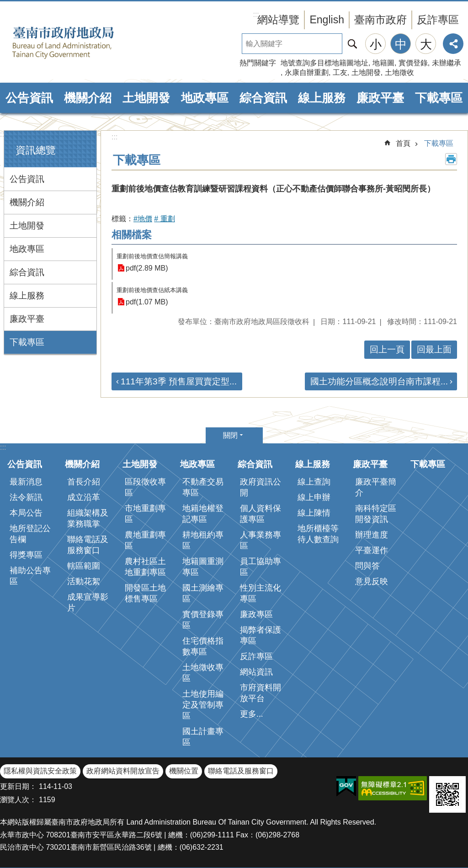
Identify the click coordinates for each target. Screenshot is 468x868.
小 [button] (376, 44)
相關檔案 (132, 235)
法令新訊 (26, 497)
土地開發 (366, 72)
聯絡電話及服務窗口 (88, 545)
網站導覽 (278, 20)
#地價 (143, 219)
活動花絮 (84, 581)
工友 (340, 72)
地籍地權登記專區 (203, 514)
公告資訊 (29, 98)
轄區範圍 (84, 566)
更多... (252, 714)
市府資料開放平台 (261, 693)
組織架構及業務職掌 (88, 518)
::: (3, 134)
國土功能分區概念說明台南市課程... (379, 381)
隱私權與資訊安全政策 (40, 771)
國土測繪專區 (203, 593)
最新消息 (26, 482)
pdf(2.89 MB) (147, 268)
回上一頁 (387, 349)
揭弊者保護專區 (261, 635)
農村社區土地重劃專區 (145, 567)
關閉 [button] (230, 435)
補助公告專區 (30, 576)
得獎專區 (26, 555)
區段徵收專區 (145, 487)
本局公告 (26, 513)
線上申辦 (314, 497)
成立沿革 (84, 497)
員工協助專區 (261, 567)
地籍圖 (383, 63)
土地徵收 (399, 72)
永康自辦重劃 (307, 72)
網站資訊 (256, 672)
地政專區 (205, 98)
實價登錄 (413, 63)
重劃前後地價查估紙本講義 (152, 290)
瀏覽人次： (18, 800)
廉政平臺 (380, 98)
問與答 (367, 566)
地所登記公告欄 (30, 534)
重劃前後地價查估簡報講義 (152, 256)
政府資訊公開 (261, 487)
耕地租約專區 (203, 540)
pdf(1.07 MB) (147, 302)
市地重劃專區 (145, 514)
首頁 (403, 143)
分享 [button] (453, 44)
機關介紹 (88, 98)
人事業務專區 (261, 540)
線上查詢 (314, 482)
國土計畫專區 (203, 737)
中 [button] (401, 44)
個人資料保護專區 (261, 514)
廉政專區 (256, 614)
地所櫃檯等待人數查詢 (318, 534)
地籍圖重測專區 (203, 567)
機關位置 (184, 771)
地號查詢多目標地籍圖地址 (324, 63)
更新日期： (18, 786)
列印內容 (451, 159)
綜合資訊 (263, 98)
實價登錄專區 (203, 620)
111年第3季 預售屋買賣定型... (179, 381)
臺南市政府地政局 (78, 43)
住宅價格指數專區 (203, 646)
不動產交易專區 (203, 487)
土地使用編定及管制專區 (203, 705)
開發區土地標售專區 (145, 593)
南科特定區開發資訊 (376, 514)
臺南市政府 (380, 20)
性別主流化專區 (261, 593)
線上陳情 (314, 513)
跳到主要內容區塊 (5, 5)
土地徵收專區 (203, 673)
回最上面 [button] (434, 349)
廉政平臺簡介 (376, 487)
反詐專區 (438, 20)
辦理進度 (372, 535)
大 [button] (426, 44)
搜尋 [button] (352, 44)
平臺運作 (372, 550)
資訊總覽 (36, 150)
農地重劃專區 (145, 540)
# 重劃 (164, 219)
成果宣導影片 (88, 602)
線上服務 (322, 98)
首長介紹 (84, 482)
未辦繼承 (447, 63)
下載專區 (439, 98)
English (327, 20)
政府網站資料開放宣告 (123, 771)
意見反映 (372, 581)
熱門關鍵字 (258, 63)
